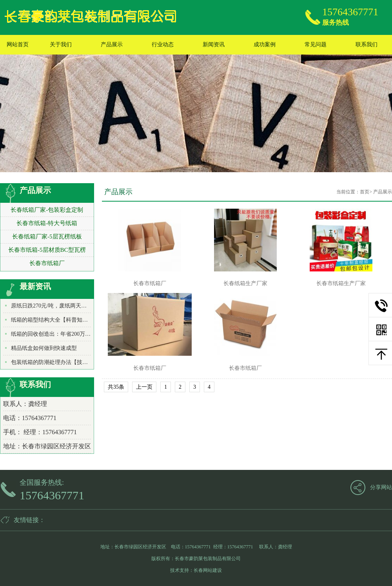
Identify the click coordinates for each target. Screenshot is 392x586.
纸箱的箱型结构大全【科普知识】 (52, 320)
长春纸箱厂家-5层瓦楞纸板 (47, 237)
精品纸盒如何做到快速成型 (44, 348)
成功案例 (265, 45)
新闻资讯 (214, 45)
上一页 (144, 387)
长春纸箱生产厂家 (245, 283)
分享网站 (381, 487)
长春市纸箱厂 (47, 263)
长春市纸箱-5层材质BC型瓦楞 (47, 250)
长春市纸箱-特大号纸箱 (47, 223)
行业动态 (163, 45)
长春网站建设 (208, 570)
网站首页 (18, 45)
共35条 (116, 387)
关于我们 (61, 45)
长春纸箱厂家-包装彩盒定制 (47, 210)
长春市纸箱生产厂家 (341, 283)
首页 (365, 192)
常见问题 (316, 45)
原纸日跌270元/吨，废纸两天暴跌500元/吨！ (65, 306)
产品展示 (112, 45)
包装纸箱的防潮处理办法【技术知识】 (58, 362)
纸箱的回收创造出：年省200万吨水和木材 (62, 334)
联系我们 (367, 45)
